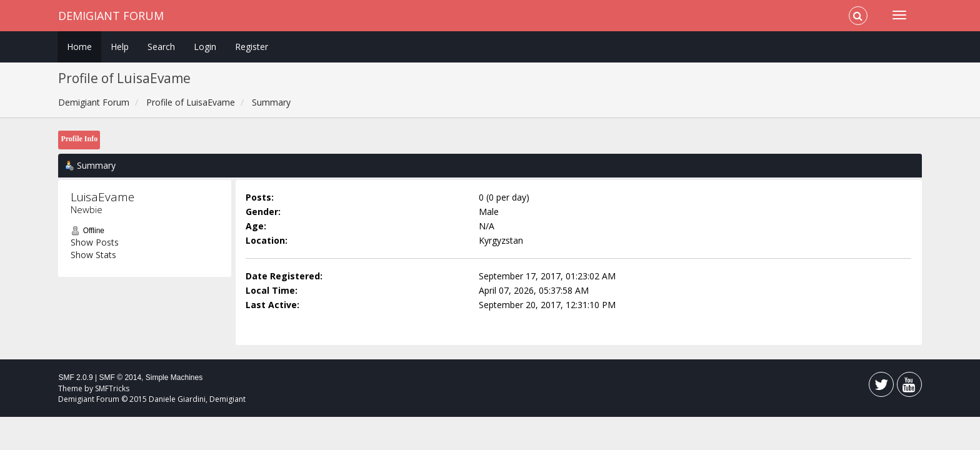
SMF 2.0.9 (75, 377)
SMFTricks (112, 388)
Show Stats (93, 255)
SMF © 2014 (121, 377)
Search (161, 47)
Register (252, 47)
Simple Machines (174, 377)
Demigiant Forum (111, 16)
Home (79, 47)
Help (120, 47)
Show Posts (95, 242)
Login (205, 47)
